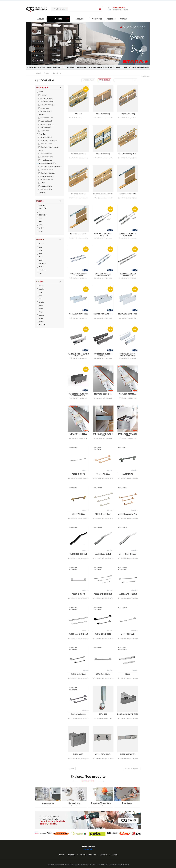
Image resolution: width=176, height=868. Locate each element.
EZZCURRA (43, 215)
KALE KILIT (42, 208)
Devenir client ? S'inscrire (121, 10)
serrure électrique (46, 111)
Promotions (97, 19)
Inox (40, 254)
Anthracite (42, 325)
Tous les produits (59, 9)
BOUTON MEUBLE (46, 189)
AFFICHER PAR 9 (88, 80)
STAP (41, 212)
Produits (58, 19)
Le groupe (72, 855)
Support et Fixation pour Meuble (51, 167)
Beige (41, 312)
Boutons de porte (46, 128)
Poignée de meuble (47, 118)
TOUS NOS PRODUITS (131, 769)
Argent (41, 322)
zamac (41, 267)
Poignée (42, 115)
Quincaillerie (57, 73)
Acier (41, 250)
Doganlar (42, 205)
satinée (41, 302)
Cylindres (43, 95)
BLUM (41, 231)
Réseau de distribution (88, 855)
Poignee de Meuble (47, 180)
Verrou (41, 150)
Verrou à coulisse (46, 160)
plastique (42, 270)
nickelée (42, 289)
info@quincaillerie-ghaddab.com (119, 864)
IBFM (41, 221)
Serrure (41, 92)
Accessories (45, 108)
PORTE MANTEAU (46, 186)
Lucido (41, 228)
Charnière (42, 193)
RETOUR (70, 769)
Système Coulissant (47, 176)
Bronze (41, 286)
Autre (41, 257)
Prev (32, 49)
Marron (41, 305)
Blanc (41, 309)
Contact (124, 19)
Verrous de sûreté (46, 154)
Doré (41, 292)
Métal (41, 260)
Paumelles (42, 134)
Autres (43, 183)
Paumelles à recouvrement (49, 141)
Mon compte (119, 8)
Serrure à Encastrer (47, 98)
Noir (40, 296)
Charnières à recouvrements (49, 147)
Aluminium (42, 263)
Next (144, 49)
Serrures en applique (47, 102)
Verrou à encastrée (47, 157)
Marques (79, 19)
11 (145, 27)
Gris (40, 299)
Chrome (41, 244)
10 (142, 27)
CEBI (40, 218)
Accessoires (45, 131)
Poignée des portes (47, 124)
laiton (41, 247)
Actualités (111, 19)
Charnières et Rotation (48, 173)
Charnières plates (46, 144)
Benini (41, 225)
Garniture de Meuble (47, 170)
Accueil (41, 19)
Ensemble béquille (46, 121)
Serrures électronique (47, 105)
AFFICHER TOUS (104, 80)
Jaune (41, 318)
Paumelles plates (46, 137)
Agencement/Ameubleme (47, 163)
